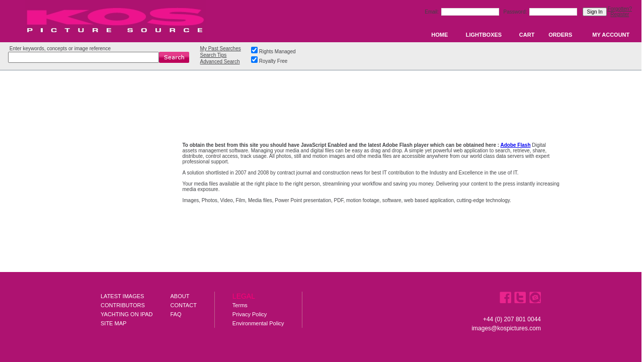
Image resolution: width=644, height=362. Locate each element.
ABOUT (180, 296)
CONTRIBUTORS (123, 305)
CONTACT (184, 305)
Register (620, 14)
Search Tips (214, 55)
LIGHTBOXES (484, 35)
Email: (432, 12)
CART (527, 35)
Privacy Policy (250, 314)
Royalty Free (273, 61)
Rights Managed (277, 52)
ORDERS (560, 35)
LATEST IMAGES (122, 296)
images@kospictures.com (506, 328)
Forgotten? (620, 9)
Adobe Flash (515, 145)
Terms (240, 305)
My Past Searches (221, 49)
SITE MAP (113, 323)
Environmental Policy (258, 323)
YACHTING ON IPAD (127, 314)
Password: (516, 12)
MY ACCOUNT (611, 35)
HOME (439, 35)
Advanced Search (220, 62)
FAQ (176, 314)
